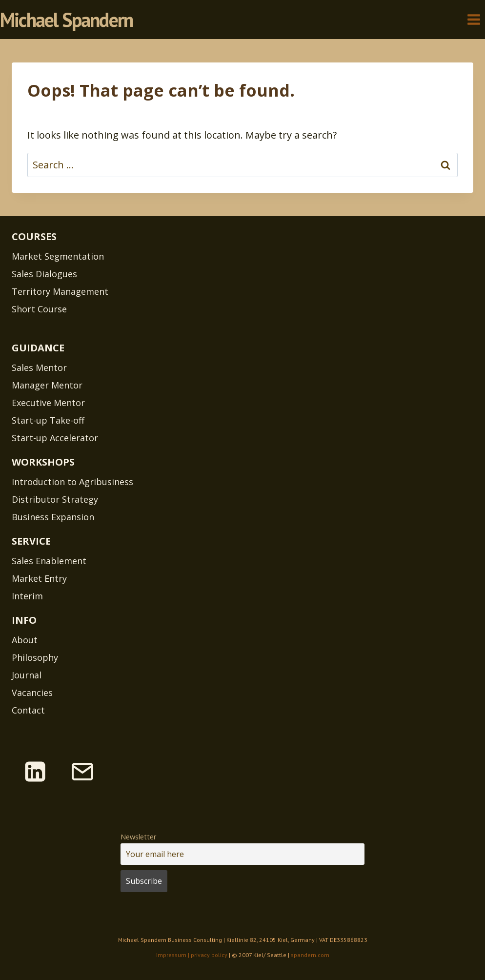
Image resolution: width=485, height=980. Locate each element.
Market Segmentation (58, 256)
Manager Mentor (47, 385)
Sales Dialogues (44, 274)
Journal (27, 675)
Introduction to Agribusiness (72, 482)
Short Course (39, 309)
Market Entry (39, 578)
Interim (27, 596)
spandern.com (310, 955)
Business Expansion (53, 517)
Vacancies (32, 693)
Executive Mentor (48, 403)
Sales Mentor (39, 367)
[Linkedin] (35, 772)
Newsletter (138, 837)
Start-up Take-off (48, 420)
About (25, 640)
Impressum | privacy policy (192, 955)
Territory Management (60, 291)
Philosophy (35, 657)
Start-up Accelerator (55, 438)
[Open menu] (474, 19)
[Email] (82, 772)
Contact (28, 710)
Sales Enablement (49, 561)
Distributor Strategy (55, 499)
